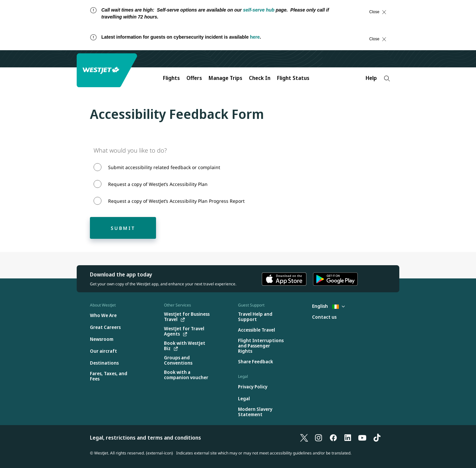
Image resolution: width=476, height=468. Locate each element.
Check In (260, 78)
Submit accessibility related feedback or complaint (164, 167)
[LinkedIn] (348, 438)
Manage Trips (225, 78)
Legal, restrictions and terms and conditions (145, 438)
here (255, 37)
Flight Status (293, 78)
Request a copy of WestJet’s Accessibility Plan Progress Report (176, 201)
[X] (304, 438)
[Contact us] (324, 317)
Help (371, 78)
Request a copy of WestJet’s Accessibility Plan (158, 184)
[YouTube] (362, 438)
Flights (171, 78)
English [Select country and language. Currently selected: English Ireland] (328, 306)
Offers (194, 78)
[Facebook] (333, 438)
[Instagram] (319, 438)
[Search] (387, 78)
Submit (123, 228)
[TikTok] (377, 438)
